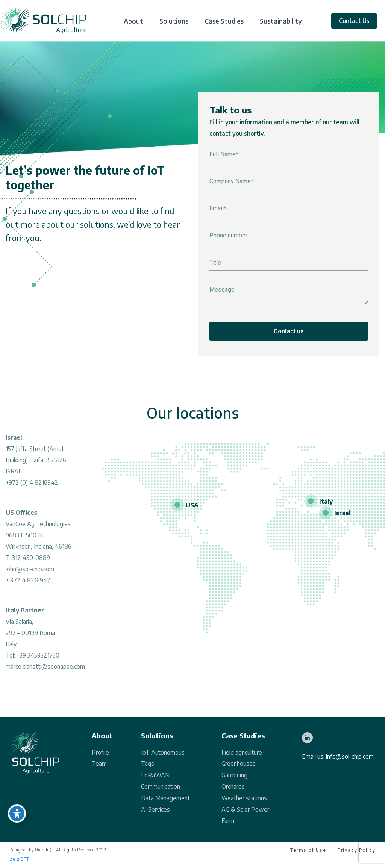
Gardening (234, 775)
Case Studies (224, 21)
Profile (100, 752)
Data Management (165, 798)
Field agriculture (242, 752)
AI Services (155, 809)
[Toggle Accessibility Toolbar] (17, 814)
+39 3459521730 (38, 658)
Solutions (174, 21)
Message (222, 290)
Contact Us (354, 21)
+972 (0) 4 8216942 (32, 485)
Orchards (233, 786)
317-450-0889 (31, 560)
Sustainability (281, 21)
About (133, 21)
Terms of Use (308, 850)
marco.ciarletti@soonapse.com (45, 669)
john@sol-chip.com (30, 571)
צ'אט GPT (19, 859)
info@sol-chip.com (350, 756)
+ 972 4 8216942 (28, 582)
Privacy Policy (357, 850)
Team (99, 764)
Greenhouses (239, 764)
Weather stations (244, 798)
